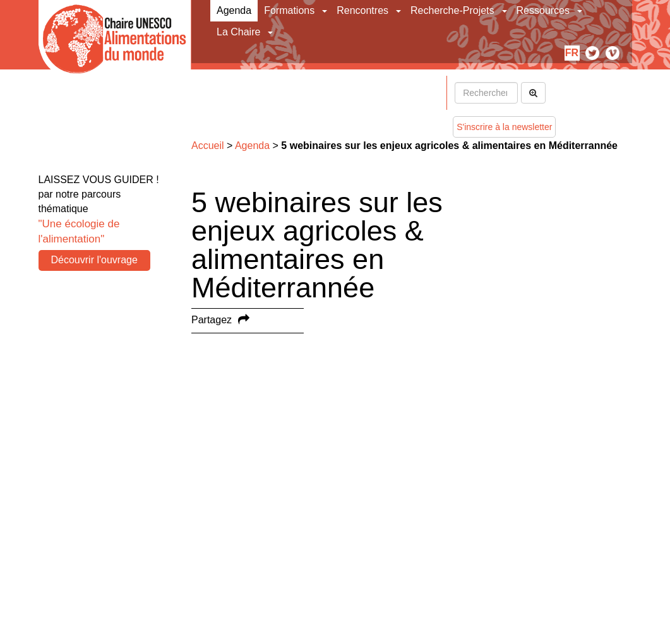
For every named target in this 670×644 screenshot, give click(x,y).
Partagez (212, 320)
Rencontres (362, 10)
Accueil (208, 146)
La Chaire (238, 32)
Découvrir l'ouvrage (94, 260)
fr (572, 53)
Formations (289, 10)
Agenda (234, 10)
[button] (326, 11)
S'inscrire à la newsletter (504, 127)
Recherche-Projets (452, 10)
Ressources (543, 10)
